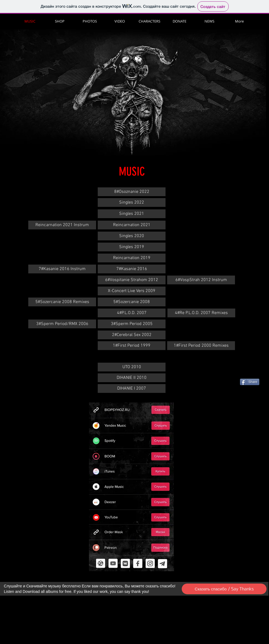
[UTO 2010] (132, 367)
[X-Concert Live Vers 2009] (132, 291)
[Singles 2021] (132, 214)
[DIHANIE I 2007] (132, 388)
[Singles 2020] (132, 236)
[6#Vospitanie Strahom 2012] (132, 280)
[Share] (250, 382)
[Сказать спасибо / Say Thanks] (224, 589)
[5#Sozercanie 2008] (132, 302)
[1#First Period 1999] (132, 346)
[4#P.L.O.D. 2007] (132, 313)
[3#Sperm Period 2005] (132, 324)
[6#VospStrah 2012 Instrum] (201, 280)
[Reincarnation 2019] (132, 258)
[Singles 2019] (132, 247)
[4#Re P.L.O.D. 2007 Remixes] (201, 313)
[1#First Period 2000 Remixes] (201, 346)
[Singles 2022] (132, 202)
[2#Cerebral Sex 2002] (132, 335)
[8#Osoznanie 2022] (132, 192)
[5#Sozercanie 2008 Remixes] (62, 302)
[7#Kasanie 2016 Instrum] (62, 269)
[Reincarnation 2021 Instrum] (62, 225)
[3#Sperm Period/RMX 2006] (62, 324)
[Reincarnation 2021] (132, 225)
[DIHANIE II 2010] (132, 378)
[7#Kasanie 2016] (132, 269)
